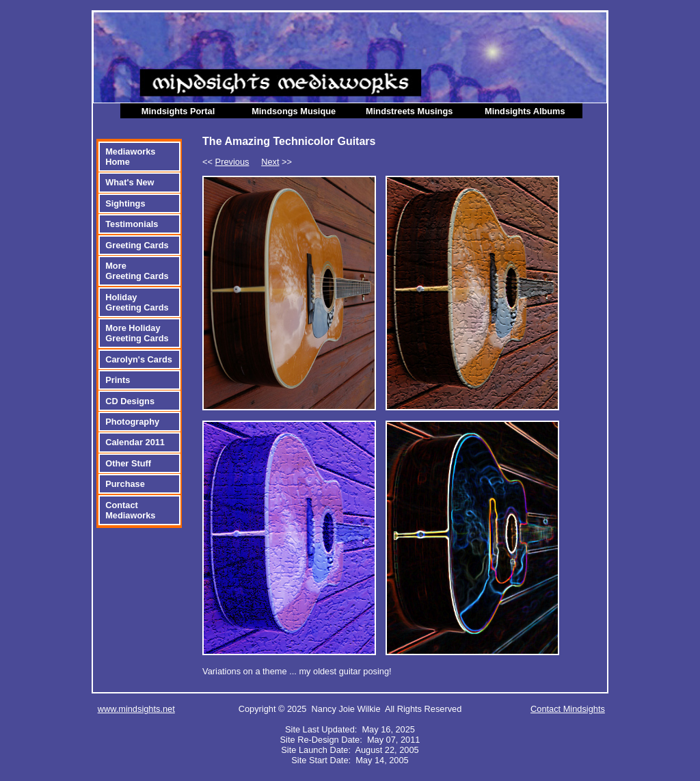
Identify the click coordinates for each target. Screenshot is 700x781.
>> (277, 162)
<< (226, 162)
